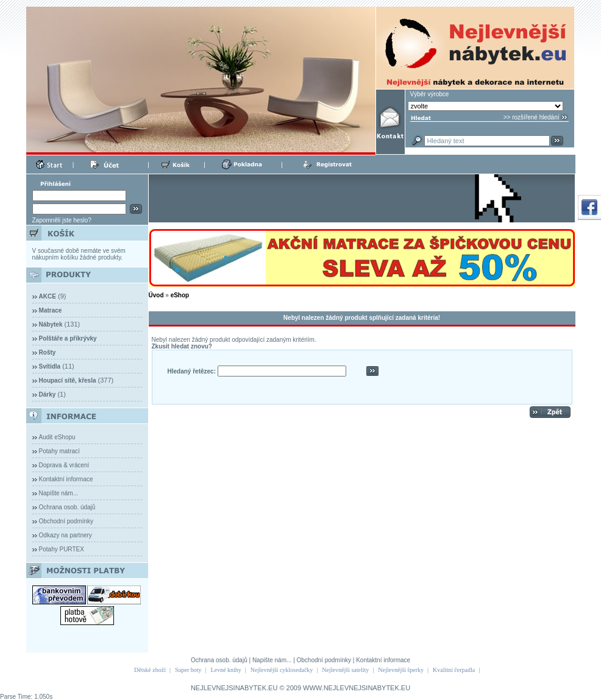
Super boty (188, 670)
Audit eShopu (57, 437)
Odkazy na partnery (66, 535)
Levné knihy (226, 670)
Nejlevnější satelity (345, 670)
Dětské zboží (150, 670)
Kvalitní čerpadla (454, 670)
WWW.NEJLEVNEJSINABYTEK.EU (357, 688)
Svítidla (50, 366)
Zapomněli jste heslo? (62, 220)
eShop (180, 295)
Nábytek (51, 324)
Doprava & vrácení (64, 465)
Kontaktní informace (66, 479)
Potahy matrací (59, 451)
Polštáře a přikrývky (68, 338)
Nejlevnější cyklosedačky (282, 670)
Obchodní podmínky (66, 521)
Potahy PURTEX (62, 549)
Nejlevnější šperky (401, 670)
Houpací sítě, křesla (68, 380)
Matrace (51, 310)
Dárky (48, 394)
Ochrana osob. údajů (67, 507)
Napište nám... (59, 493)
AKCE (48, 296)
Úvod (156, 295)
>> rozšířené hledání (532, 117)
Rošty (48, 352)
